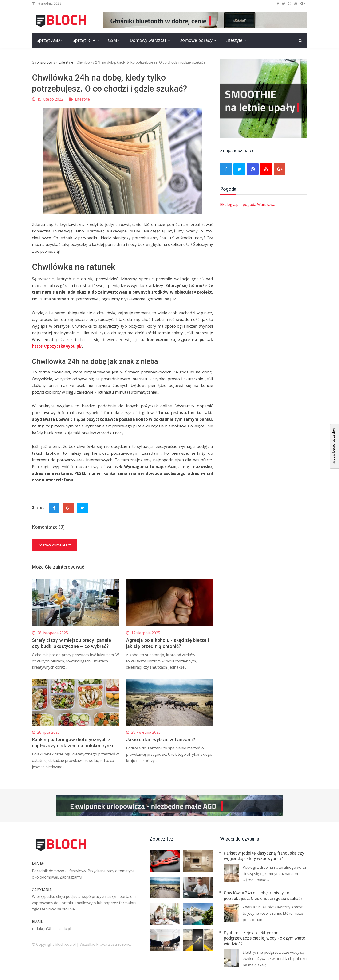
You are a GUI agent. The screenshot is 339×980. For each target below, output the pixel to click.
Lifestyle (234, 40)
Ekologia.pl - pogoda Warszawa (248, 205)
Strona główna (44, 62)
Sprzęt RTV (84, 40)
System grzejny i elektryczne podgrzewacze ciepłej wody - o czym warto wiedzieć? (264, 938)
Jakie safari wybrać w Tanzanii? (161, 740)
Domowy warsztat (148, 40)
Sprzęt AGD (48, 40)
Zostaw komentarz (54, 545)
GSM (112, 40)
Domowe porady (196, 40)
